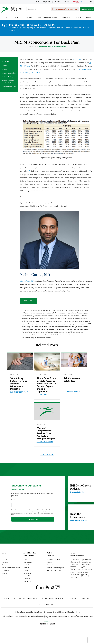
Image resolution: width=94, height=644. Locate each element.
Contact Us (27, 582)
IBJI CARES (27, 573)
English (89, 2)
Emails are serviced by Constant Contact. (39, 513)
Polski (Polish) (74, 565)
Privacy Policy (86, 598)
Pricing (66, 2)
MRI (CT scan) (77, 60)
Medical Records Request (55, 568)
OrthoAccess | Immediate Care (65, 9)
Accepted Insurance (54, 560)
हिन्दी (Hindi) (74, 578)
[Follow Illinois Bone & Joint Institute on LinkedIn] (42, 587)
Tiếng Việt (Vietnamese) (85, 575)
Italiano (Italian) (85, 565)
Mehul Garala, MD (35, 275)
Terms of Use (8, 598)
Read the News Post (72, 392)
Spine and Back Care (9, 87)
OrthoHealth (6, 571)
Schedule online (28, 301)
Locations (5, 562)
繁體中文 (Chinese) (73, 568)
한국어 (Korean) (86, 572)
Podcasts (26, 568)
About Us (27, 560)
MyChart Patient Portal (54, 571)
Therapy (4, 576)
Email (13, 500)
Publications (27, 565)
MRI (29, 171)
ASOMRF (73, 598)
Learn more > (14, 31)
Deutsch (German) (86, 570)
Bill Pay (57, 2)
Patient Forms (51, 565)
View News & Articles (78, 521)
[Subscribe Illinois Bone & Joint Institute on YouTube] (47, 587)
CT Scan (5, 66)
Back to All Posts (47, 455)
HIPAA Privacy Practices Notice (27, 598)
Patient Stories (28, 576)
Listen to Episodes (77, 492)
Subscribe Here (33, 519)
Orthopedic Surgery (9, 77)
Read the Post (42, 395)
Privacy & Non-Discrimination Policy (54, 598)
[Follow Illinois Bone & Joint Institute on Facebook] (37, 587)
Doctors (4, 560)
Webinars (27, 579)
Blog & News (28, 562)
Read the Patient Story (19, 392)
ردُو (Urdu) (84, 567)
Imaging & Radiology (9, 73)
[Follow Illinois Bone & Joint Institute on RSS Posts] (57, 587)
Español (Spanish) (86, 560)
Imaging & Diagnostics (46, 47)
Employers (47, 2)
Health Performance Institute (11, 568)
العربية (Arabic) (75, 560)
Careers (36, 2)
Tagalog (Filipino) (75, 575)
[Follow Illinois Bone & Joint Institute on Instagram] (52, 587)
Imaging (5, 70)
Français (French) (86, 562)
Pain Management (60, 47)
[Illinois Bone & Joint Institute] (12, 10)
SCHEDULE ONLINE (87, 9)
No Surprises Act (47, 604)
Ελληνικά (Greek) (75, 562)
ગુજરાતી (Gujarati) (75, 570)
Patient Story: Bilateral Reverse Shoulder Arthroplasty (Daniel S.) (18, 384)
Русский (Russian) (76, 572)
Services (5, 565)
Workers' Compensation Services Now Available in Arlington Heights (46, 434)
